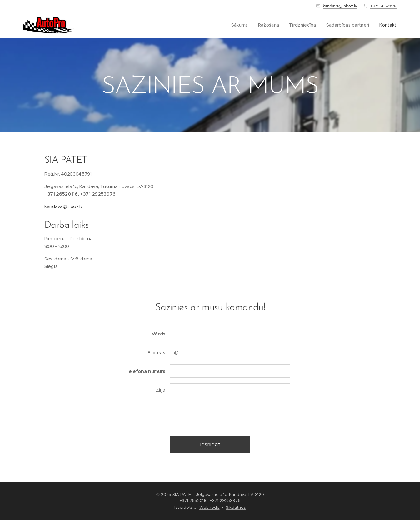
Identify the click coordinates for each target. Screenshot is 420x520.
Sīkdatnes (236, 507)
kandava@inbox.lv (340, 6)
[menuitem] (246, 25)
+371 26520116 (384, 6)
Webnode (210, 507)
